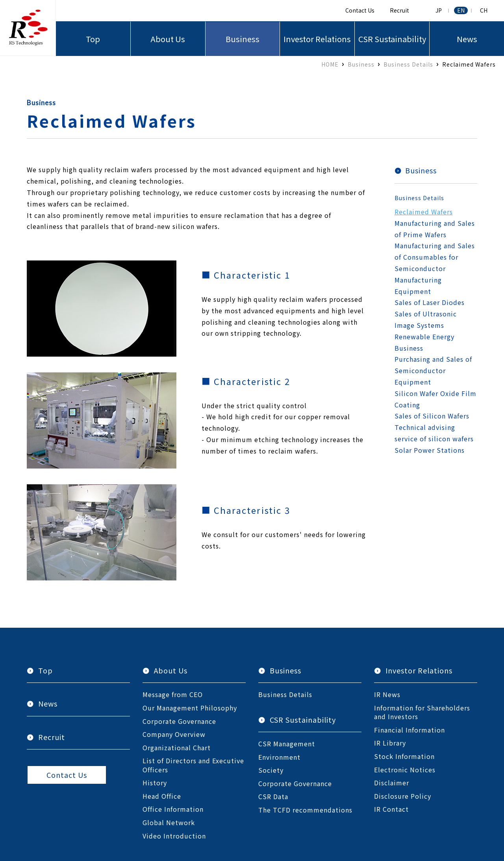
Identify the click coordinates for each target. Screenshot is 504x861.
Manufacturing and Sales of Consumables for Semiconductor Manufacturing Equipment (435, 268)
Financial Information (409, 730)
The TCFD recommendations (305, 810)
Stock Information (404, 756)
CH (484, 10)
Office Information (173, 809)
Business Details (419, 198)
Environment (279, 757)
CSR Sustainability (392, 39)
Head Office (162, 796)
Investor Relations (317, 39)
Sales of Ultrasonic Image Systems (426, 319)
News (467, 39)
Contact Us (360, 10)
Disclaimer (392, 783)
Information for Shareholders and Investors (422, 712)
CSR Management (287, 744)
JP (439, 10)
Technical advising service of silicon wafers (434, 433)
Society (271, 770)
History (155, 783)
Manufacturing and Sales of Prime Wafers (435, 229)
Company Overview (174, 734)
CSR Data (273, 796)
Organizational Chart (177, 748)
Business (243, 39)
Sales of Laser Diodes (430, 302)
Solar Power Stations (430, 450)
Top (93, 39)
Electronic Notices (405, 770)
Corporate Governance (179, 721)
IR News (387, 694)
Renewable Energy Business (424, 342)
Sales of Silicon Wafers (432, 416)
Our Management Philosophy (190, 708)
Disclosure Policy (403, 796)
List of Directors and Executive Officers (193, 765)
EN (461, 10)
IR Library (390, 743)
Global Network (169, 822)
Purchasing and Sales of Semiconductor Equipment (433, 370)
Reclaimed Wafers (424, 212)
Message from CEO (173, 694)
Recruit (399, 10)
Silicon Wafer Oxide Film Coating (435, 399)
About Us (168, 39)
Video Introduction (174, 836)
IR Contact (391, 809)
